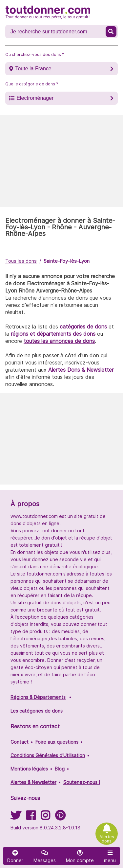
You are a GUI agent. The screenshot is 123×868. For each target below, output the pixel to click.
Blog (60, 769)
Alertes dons (107, 839)
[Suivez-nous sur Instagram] (45, 817)
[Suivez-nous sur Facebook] (31, 817)
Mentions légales (29, 769)
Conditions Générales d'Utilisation (48, 755)
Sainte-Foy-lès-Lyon (67, 261)
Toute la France (33, 69)
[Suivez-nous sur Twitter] (16, 817)
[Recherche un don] (56, 32)
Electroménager (35, 98)
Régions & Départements (38, 697)
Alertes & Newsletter (33, 782)
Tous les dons (21, 261)
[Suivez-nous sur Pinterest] (60, 817)
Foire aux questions (57, 742)
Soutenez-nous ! (82, 782)
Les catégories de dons (37, 711)
